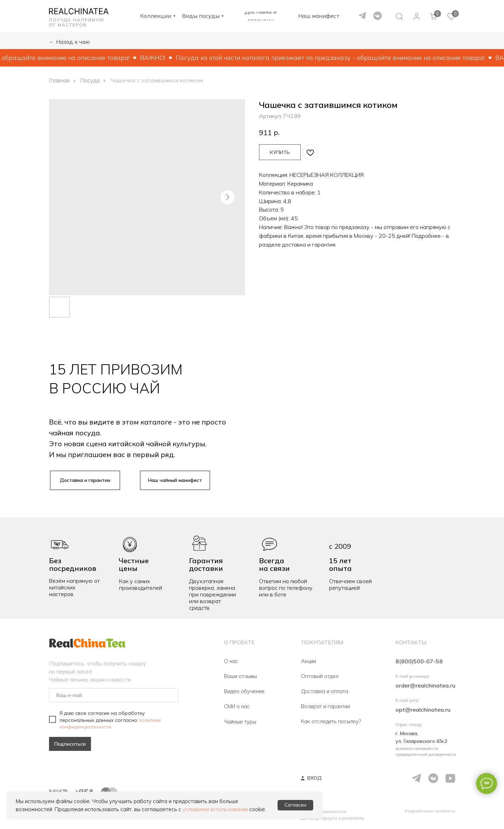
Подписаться (70, 744)
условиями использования (215, 809)
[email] (114, 695)
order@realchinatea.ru (425, 685)
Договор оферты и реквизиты (332, 818)
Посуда (90, 80)
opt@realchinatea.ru (423, 710)
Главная (59, 80)
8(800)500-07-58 (419, 661)
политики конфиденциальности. (110, 723)
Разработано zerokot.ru (430, 811)
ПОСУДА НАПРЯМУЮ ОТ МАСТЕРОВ (77, 22)
